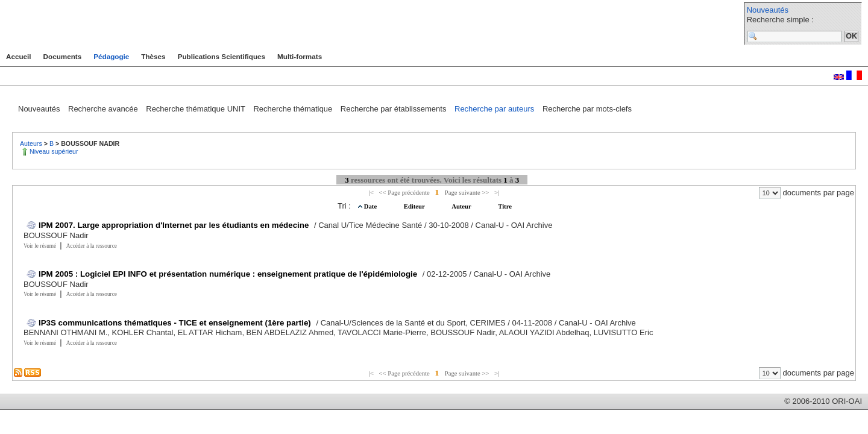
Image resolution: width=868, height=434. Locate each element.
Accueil (19, 56)
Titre (505, 206)
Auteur (462, 206)
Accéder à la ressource (92, 246)
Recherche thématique (294, 109)
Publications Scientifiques (222, 56)
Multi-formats (300, 56)
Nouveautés (768, 10)
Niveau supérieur (54, 151)
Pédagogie (111, 56)
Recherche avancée (104, 109)
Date (371, 206)
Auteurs (32, 143)
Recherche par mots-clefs (587, 109)
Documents (63, 56)
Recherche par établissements (395, 109)
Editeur (415, 206)
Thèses (153, 56)
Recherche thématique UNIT (197, 109)
